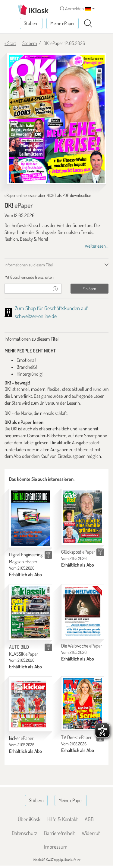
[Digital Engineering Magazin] (31, 518)
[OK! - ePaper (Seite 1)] (57, 119)
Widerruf (91, 833)
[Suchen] (88, 24)
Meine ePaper (63, 23)
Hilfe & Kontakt (63, 819)
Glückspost (78, 552)
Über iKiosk (29, 819)
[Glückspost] (83, 517)
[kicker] (31, 704)
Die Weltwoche (82, 646)
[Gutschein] (27, 289)
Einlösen (89, 289)
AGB (89, 819)
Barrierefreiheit (59, 833)
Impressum (56, 847)
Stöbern (31, 23)
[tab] (56, 277)
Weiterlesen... (97, 246)
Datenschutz (24, 833)
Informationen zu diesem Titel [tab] (29, 265)
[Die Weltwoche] (83, 612)
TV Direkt (76, 737)
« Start (10, 43)
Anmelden (72, 8)
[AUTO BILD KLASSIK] (31, 612)
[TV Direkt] (83, 703)
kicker (21, 738)
